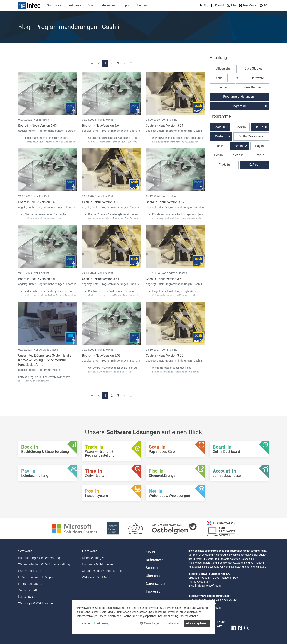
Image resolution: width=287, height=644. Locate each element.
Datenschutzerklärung (94, 623)
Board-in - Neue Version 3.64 (101, 126)
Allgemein (223, 69)
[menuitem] (54, 5)
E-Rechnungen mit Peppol (36, 577)
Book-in (241, 127)
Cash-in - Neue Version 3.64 (164, 126)
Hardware (257, 78)
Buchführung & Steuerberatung (39, 558)
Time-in (259, 155)
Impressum (155, 591)
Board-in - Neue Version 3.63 (37, 202)
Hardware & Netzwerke (97, 564)
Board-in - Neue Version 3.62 (165, 202)
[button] (264, 5)
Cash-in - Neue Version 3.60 (164, 279)
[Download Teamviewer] (248, 5)
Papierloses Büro (30, 571)
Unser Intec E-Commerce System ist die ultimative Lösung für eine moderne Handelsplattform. (45, 360)
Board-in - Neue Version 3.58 (101, 355)
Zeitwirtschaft (28, 590)
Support (152, 568)
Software (25, 551)
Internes (222, 87)
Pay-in (260, 146)
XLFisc (254, 165)
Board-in (71, 131)
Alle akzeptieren (197, 623)
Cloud (219, 78)
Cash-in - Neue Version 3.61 (101, 279)
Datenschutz (156, 584)
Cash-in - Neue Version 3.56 (164, 355)
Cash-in (198, 131)
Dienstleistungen (93, 558)
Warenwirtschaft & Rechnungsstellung (44, 564)
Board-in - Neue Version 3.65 (37, 126)
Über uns (153, 576)
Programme (44, 370)
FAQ (237, 78)
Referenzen (155, 560)
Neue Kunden (253, 87)
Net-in (56, 370)
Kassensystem (28, 597)
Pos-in (219, 155)
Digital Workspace (251, 136)
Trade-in (224, 165)
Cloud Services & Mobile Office (103, 571)
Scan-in (238, 155)
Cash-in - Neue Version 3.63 (101, 202)
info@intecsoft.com (209, 586)
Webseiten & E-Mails (96, 577)
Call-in (259, 127)
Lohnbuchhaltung (30, 584)
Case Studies (253, 69)
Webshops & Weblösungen (36, 603)
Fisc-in (219, 146)
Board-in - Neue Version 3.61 (37, 279)
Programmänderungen (51, 131)
